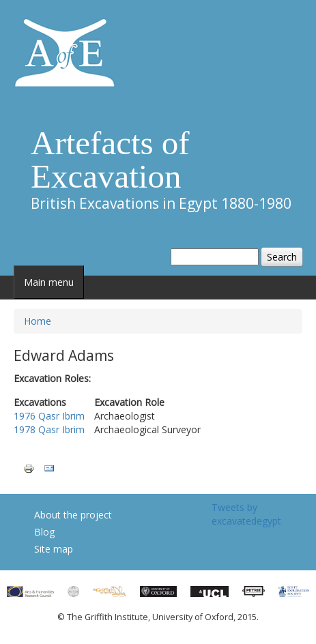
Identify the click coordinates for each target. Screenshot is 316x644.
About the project (73, 515)
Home (38, 321)
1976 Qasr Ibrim (49, 416)
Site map (54, 549)
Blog (44, 532)
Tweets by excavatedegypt (246, 514)
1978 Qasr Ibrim (49, 429)
